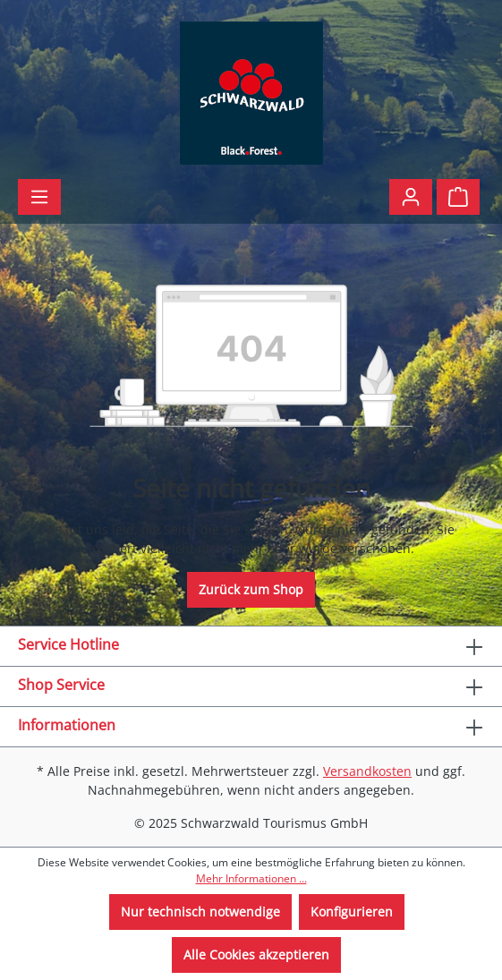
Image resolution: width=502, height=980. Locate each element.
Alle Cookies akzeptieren (256, 954)
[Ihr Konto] (411, 197)
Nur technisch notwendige (200, 912)
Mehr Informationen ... (251, 878)
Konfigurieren (352, 912)
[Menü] (39, 197)
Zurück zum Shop (251, 589)
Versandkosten (367, 771)
